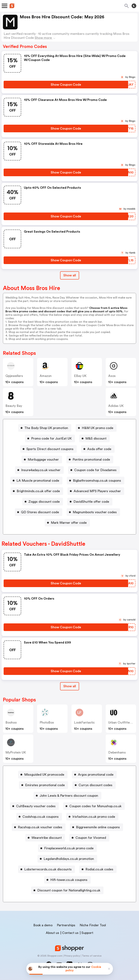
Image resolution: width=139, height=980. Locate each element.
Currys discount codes (95, 785)
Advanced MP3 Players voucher (97, 491)
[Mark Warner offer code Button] (67, 523)
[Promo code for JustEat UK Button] (50, 438)
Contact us (70, 933)
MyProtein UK (16, 752)
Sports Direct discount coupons (50, 449)
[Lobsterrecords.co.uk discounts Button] (47, 869)
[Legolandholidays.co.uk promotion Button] (67, 859)
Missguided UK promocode (44, 775)
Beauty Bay (14, 406)
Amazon (46, 376)
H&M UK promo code (98, 428)
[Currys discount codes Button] (94, 785)
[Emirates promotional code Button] (44, 785)
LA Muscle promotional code (38, 481)
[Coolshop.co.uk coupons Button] (39, 817)
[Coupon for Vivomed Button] (89, 838)
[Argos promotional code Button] (94, 775)
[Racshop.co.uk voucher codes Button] (39, 827)
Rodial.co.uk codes (99, 869)
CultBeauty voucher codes (36, 806)
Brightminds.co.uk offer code (38, 491)
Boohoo (11, 722)
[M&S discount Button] (94, 438)
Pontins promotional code (91, 460)
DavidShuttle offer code (91, 502)
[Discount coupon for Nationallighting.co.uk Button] (67, 890)
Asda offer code (99, 449)
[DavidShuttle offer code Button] (90, 502)
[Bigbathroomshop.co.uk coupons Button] (96, 481)
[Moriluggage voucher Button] (42, 460)
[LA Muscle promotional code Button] (36, 481)
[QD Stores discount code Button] (39, 512)
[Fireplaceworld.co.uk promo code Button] (67, 848)
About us (52, 933)
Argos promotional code (96, 775)
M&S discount (96, 438)
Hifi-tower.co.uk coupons (69, 880)
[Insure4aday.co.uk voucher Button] (39, 470)
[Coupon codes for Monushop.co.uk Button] (94, 806)
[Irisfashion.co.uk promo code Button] (92, 817)
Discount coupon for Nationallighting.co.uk (69, 890)
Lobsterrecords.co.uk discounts (48, 869)
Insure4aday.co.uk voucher (41, 470)
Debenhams (117, 752)
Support (87, 933)
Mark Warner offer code (69, 523)
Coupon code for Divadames (95, 470)
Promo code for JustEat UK (51, 438)
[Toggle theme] (134, 6)
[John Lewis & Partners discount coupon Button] (67, 796)
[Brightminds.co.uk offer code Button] (37, 491)
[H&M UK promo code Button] (96, 428)
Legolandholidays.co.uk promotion (69, 859)
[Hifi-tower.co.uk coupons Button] (67, 880)
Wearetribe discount (47, 838)
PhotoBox (47, 722)
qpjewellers (14, 376)
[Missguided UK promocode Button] (43, 775)
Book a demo (43, 925)
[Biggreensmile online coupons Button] (96, 827)
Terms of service (92, 956)
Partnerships (66, 925)
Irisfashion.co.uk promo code (94, 817)
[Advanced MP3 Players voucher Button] (96, 491)
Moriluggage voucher (43, 460)
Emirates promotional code (45, 785)
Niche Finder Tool (93, 925)
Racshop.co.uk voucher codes (40, 827)
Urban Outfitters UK (123, 722)
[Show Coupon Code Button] (66, 85)
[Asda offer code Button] (98, 449)
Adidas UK (116, 406)
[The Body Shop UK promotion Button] (45, 428)
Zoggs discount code (44, 502)
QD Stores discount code (40, 512)
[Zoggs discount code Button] (43, 502)
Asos (112, 376)
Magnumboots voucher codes (95, 512)
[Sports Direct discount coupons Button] (49, 449)
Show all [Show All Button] (70, 275)
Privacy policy (72, 956)
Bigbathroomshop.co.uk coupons (97, 481)
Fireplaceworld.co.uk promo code (69, 848)
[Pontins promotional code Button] (90, 460)
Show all (70, 686)
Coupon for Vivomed (91, 838)
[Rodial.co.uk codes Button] (98, 869)
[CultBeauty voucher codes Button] (34, 806)
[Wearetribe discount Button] (45, 838)
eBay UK (80, 376)
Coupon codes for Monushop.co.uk (95, 806)
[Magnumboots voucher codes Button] (93, 512)
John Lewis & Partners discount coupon (69, 796)
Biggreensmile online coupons (98, 827)
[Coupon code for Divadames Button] (94, 470)
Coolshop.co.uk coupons (41, 817)
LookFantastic (84, 722)
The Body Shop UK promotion (46, 428)
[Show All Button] (70, 686)
